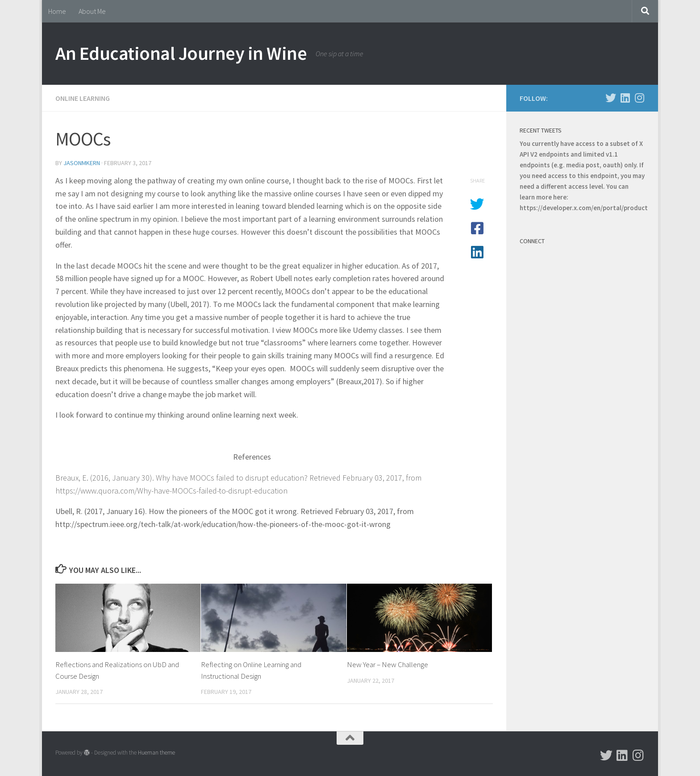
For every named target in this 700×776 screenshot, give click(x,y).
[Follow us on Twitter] (611, 98)
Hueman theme (156, 753)
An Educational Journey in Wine (181, 53)
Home (57, 11)
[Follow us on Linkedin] (625, 98)
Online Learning (83, 98)
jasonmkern (82, 163)
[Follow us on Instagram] (639, 98)
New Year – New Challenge (387, 664)
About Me (92, 11)
